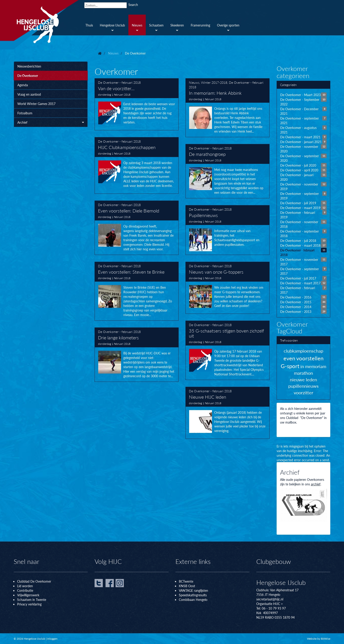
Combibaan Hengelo (193, 599)
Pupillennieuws (228, 230)
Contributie (25, 590)
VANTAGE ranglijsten (193, 590)
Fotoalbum (25, 113)
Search (133, 5)
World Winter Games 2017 (36, 104)
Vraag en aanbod (29, 94)
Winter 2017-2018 (214, 82)
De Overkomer (28, 76)
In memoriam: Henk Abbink (228, 108)
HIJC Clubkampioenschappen (137, 165)
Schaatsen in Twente (32, 599)
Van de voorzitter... (137, 104)
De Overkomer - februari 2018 (119, 82)
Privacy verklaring (29, 604)
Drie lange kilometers (137, 355)
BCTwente (186, 581)
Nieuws (194, 82)
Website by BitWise (319, 639)
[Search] (106, 5)
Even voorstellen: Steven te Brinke (137, 291)
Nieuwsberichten (29, 66)
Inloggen (52, 639)
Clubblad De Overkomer (34, 581)
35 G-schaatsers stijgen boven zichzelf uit (228, 350)
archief (316, 484)
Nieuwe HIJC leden (228, 413)
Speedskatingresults (193, 595)
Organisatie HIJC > (270, 604)
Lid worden (25, 586)
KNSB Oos (186, 586)
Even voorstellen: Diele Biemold (137, 228)
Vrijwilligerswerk (28, 595)
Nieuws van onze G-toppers (228, 288)
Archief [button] (51, 122)
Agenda (23, 85)
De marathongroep (228, 171)
